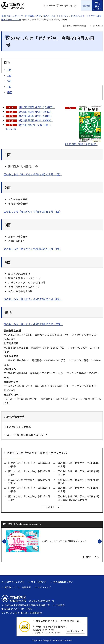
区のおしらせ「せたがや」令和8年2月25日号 (29, 489)
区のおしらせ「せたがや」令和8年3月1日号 (79, 481)
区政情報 (30, 16)
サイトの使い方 (39, 581)
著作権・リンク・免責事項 (18, 587)
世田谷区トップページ (12, 16)
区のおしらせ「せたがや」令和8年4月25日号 (29, 464)
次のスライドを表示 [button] (102, 541)
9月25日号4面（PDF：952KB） (36, 120)
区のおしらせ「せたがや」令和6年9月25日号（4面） (33, 299)
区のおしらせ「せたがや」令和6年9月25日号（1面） (33, 174)
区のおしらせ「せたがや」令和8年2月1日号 (29, 498)
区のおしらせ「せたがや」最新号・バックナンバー (38, 452)
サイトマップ (44, 587)
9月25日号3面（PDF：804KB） (36, 116)
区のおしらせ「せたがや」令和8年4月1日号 (29, 473)
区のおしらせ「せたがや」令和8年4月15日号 (79, 464)
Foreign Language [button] (68, 5)
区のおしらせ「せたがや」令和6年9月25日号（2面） (33, 211)
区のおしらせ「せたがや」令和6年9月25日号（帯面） (33, 324)
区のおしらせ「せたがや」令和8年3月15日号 (29, 481)
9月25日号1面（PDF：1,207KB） (37, 107)
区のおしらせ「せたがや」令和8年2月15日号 (79, 489)
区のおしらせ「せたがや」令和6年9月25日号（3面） (33, 248)
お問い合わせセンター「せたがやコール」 (59, 621)
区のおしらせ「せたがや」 (56, 16)
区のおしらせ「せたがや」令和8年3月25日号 (79, 473)
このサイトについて (14, 581)
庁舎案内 (60, 605)
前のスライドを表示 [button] (6, 541)
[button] (49, 6)
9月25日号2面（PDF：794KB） (36, 111)
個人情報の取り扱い (63, 581)
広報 (38, 16)
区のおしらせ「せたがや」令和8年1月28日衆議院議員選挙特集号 (79, 498)
